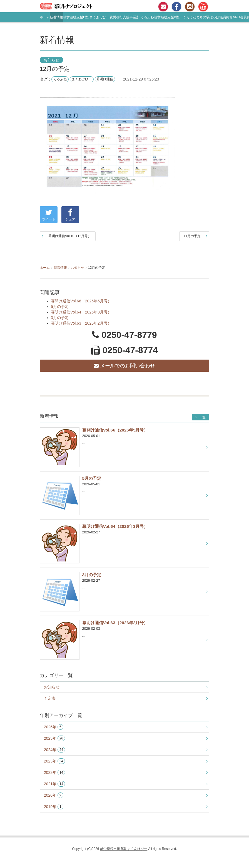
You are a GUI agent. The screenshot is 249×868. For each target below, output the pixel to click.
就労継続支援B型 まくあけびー (86, 17)
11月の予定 (192, 236)
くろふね (60, 79)
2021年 (54, 784)
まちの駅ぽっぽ (208, 17)
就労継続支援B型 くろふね (175, 17)
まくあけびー (82, 79)
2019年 (54, 807)
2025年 (54, 738)
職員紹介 (226, 17)
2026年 (54, 727)
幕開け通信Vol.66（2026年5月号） (81, 301)
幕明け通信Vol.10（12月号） (70, 236)
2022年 (54, 773)
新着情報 (56, 17)
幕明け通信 (105, 79)
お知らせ (51, 60)
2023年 (54, 761)
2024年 (54, 750)
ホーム (45, 17)
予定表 (50, 698)
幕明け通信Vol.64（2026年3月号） (81, 312)
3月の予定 (60, 318)
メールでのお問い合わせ (124, 366)
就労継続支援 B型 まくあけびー (124, 849)
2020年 (54, 795)
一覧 (201, 417)
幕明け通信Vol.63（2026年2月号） (81, 323)
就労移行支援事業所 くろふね (132, 17)
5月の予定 (60, 307)
